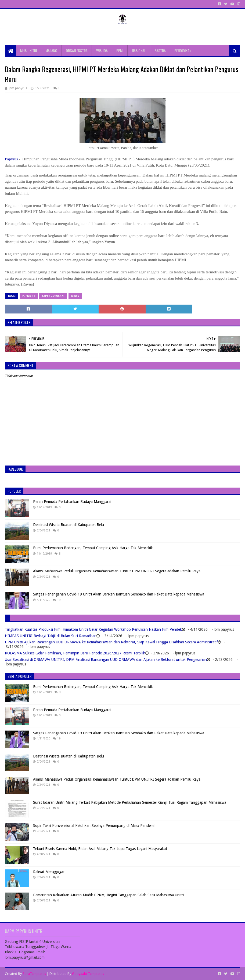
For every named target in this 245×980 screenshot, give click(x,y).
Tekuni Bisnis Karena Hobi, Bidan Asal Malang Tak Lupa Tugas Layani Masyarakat (100, 849)
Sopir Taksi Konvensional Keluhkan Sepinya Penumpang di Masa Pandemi (94, 826)
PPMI (120, 50)
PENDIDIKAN (183, 50)
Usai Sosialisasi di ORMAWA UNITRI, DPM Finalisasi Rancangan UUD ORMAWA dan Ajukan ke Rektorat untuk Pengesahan (106, 660)
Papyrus (11, 159)
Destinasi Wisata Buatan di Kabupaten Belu (69, 525)
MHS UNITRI (28, 50)
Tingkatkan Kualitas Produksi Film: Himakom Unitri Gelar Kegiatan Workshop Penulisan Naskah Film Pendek (93, 629)
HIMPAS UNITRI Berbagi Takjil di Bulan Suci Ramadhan (51, 636)
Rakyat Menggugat (49, 872)
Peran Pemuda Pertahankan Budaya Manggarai (72, 502)
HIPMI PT (29, 296)
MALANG (51, 50)
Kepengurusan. (53, 296)
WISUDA (102, 50)
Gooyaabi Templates (88, 974)
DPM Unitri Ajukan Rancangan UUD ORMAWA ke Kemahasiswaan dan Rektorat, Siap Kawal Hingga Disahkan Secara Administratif (111, 642)
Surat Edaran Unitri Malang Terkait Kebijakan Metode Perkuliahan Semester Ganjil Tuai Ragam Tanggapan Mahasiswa (130, 802)
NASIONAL (139, 50)
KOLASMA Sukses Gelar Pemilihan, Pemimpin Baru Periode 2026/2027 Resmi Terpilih (75, 653)
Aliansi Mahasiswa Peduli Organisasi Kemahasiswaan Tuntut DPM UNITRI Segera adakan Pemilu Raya (117, 571)
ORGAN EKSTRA (77, 50)
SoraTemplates (34, 974)
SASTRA (160, 50)
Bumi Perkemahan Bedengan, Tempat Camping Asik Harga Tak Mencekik (93, 548)
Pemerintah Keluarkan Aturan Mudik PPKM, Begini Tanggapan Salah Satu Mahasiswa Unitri (108, 895)
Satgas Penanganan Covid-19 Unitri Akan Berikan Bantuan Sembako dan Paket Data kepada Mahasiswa (119, 594)
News (75, 296)
